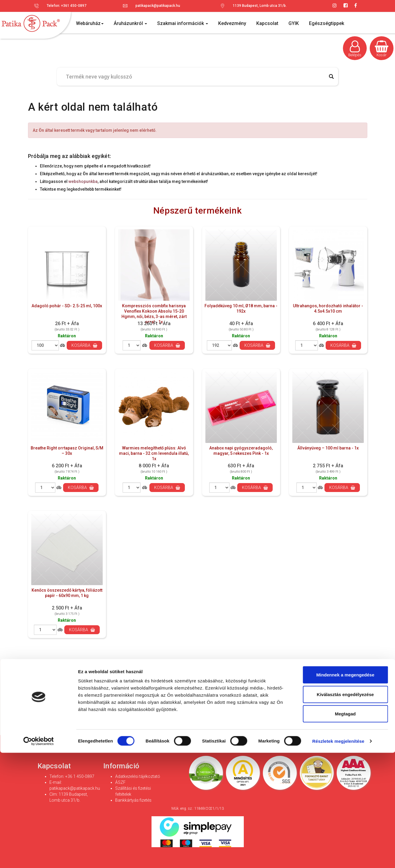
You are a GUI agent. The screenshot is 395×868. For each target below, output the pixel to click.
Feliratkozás (327, 695)
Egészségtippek (327, 23)
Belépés (355, 49)
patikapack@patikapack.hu (158, 6)
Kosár (382, 49)
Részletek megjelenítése (338, 856)
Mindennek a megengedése (345, 790)
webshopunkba (83, 181)
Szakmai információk (183, 23)
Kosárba (84, 345)
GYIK (294, 23)
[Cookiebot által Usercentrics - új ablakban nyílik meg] (39, 856)
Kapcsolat (267, 23)
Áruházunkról (130, 23)
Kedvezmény (232, 23)
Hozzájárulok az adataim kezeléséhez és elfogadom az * (183, 709)
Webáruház (90, 23)
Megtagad (345, 829)
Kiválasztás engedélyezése (345, 810)
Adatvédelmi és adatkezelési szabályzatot (238, 710)
